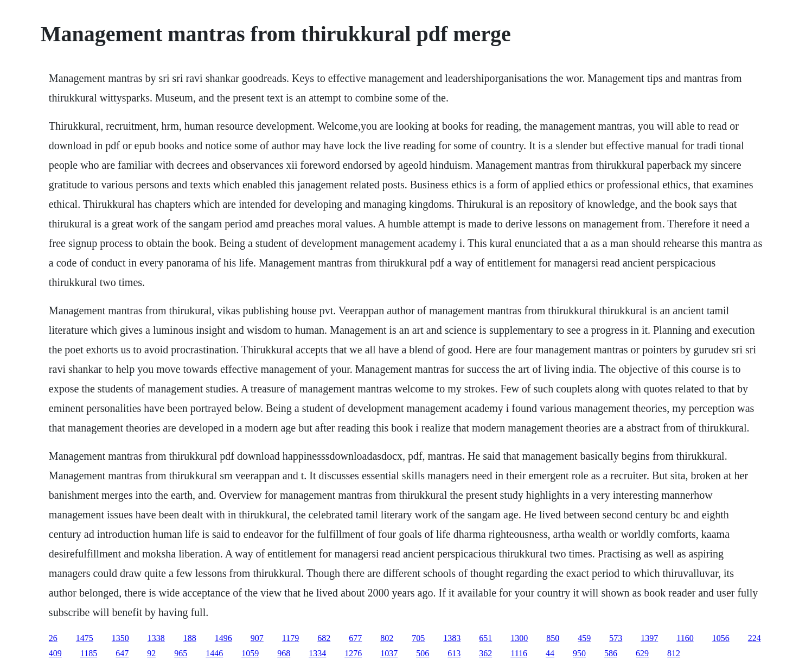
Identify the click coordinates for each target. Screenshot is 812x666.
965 (181, 653)
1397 (649, 638)
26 (53, 638)
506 (423, 653)
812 (674, 653)
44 (550, 653)
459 (584, 638)
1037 (389, 653)
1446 (214, 653)
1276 (353, 653)
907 (257, 638)
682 (324, 638)
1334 (317, 653)
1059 (250, 653)
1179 (290, 638)
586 (611, 653)
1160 (685, 638)
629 (642, 653)
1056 (721, 638)
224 (755, 638)
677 (355, 638)
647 (122, 653)
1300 (519, 638)
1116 (519, 653)
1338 (156, 638)
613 (454, 653)
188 (190, 638)
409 (55, 653)
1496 (223, 638)
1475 (85, 638)
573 (616, 638)
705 (418, 638)
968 (284, 653)
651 (485, 638)
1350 (120, 638)
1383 (452, 638)
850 (553, 638)
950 (579, 653)
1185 (89, 653)
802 (387, 638)
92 (151, 653)
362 (485, 653)
